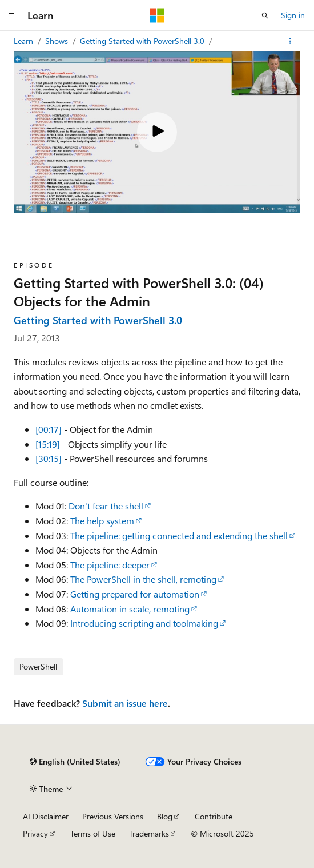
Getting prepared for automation (135, 594)
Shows (58, 41)
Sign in (293, 15)
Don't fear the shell (106, 506)
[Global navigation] (11, 15)
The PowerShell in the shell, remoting (143, 579)
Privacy (35, 833)
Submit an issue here (125, 703)
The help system (102, 521)
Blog (165, 816)
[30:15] (49, 458)
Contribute (214, 816)
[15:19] (48, 444)
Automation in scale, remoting (130, 609)
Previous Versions (113, 816)
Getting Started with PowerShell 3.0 (143, 41)
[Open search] (265, 15)
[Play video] (157, 132)
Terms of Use (93, 833)
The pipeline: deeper (110, 565)
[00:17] (49, 429)
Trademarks (149, 833)
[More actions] (290, 41)
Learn (25, 41)
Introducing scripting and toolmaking (144, 623)
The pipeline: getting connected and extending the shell (179, 535)
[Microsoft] (157, 15)
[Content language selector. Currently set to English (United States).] (75, 762)
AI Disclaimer (46, 816)
